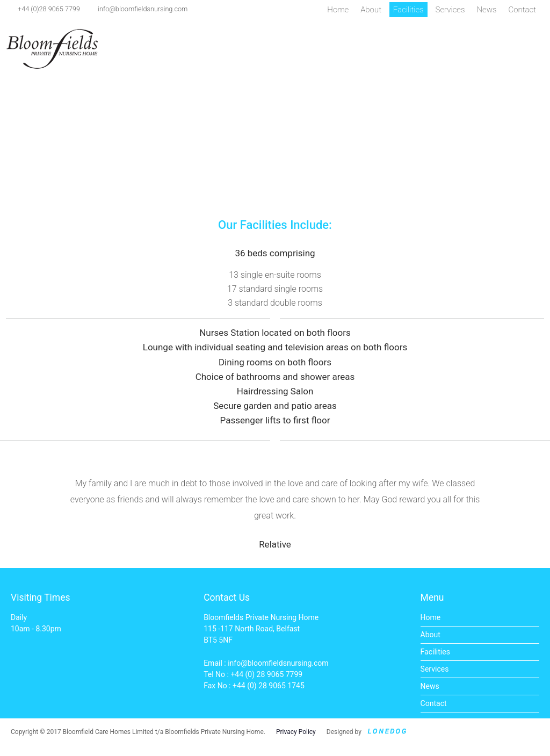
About (371, 10)
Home (338, 10)
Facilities (408, 10)
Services (450, 10)
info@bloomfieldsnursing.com (143, 9)
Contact (522, 10)
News (486, 10)
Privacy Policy (296, 732)
